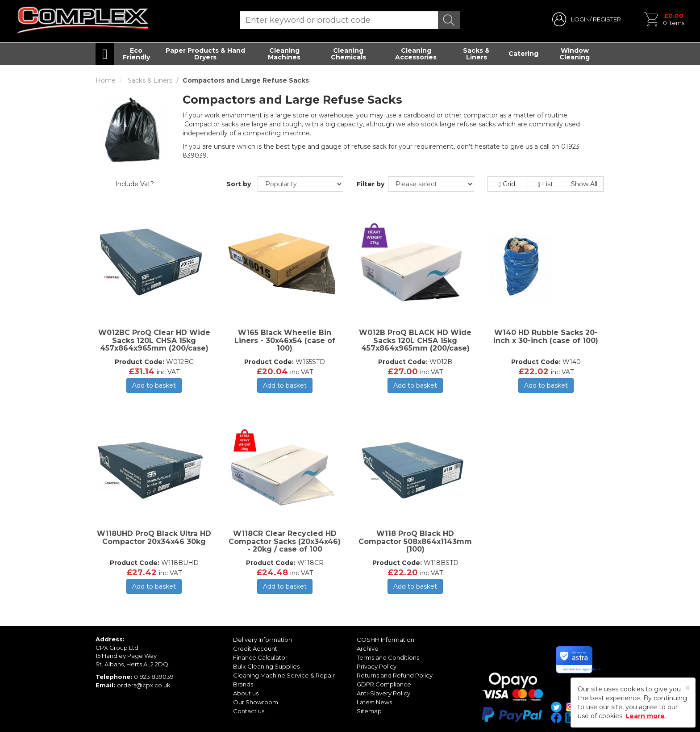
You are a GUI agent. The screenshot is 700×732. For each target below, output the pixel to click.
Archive (368, 648)
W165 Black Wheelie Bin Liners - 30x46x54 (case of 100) (285, 340)
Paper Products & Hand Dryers (205, 54)
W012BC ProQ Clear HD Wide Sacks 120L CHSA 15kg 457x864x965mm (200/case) (154, 340)
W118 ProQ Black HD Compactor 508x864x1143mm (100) (415, 541)
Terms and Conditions (388, 657)
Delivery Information (262, 640)
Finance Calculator (260, 657)
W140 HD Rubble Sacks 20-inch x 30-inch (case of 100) (546, 337)
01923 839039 (154, 677)
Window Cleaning (575, 54)
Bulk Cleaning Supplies (266, 666)
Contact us (249, 711)
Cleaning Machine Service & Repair (284, 675)
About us (246, 693)
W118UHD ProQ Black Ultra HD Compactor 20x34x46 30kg (154, 537)
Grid (507, 184)
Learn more (645, 716)
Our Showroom (256, 702)
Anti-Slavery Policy (383, 693)
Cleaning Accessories (416, 54)
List (546, 184)
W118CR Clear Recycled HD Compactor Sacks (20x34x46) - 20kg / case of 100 (285, 541)
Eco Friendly (136, 54)
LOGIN (580, 19)
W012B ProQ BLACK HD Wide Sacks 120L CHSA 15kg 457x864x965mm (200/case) (415, 340)
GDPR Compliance (384, 684)
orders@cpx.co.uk (144, 685)
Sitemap (369, 711)
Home (106, 80)
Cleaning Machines (284, 54)
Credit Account (255, 648)
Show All (584, 184)
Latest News (374, 702)
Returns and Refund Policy (395, 675)
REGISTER (607, 19)
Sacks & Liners (476, 54)
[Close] (688, 688)
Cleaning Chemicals (348, 54)
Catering (523, 54)
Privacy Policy (377, 666)
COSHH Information (385, 640)
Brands (243, 684)
